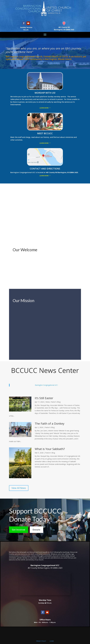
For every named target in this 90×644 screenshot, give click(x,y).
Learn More (44, 108)
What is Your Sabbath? (50, 449)
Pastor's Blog (56, 402)
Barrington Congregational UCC (46, 385)
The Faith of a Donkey (50, 423)
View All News (19, 488)
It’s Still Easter (44, 398)
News (48, 402)
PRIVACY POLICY (41, 641)
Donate (37, 530)
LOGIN (52, 641)
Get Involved (19, 530)
